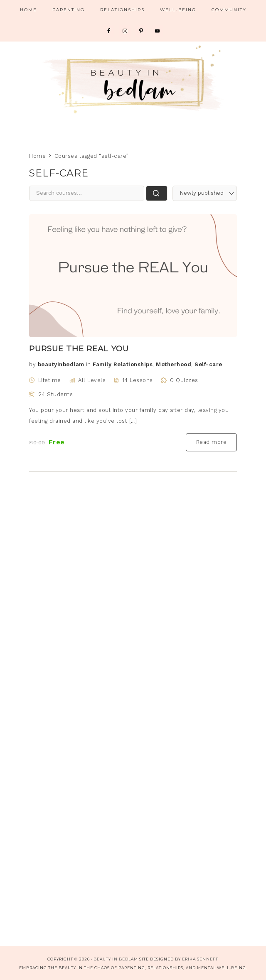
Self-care (208, 364)
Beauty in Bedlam (133, 79)
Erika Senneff (200, 959)
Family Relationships (123, 364)
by (32, 364)
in (89, 364)
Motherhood (174, 364)
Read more (212, 442)
